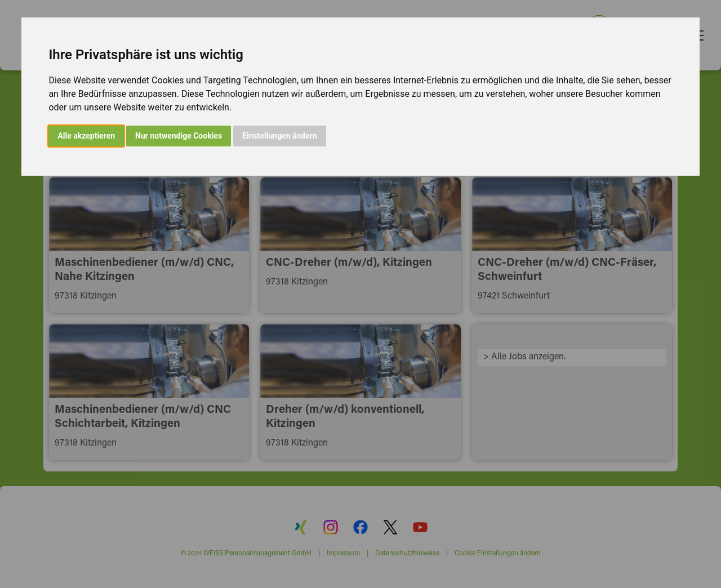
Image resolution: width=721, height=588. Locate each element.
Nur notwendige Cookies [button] (179, 136)
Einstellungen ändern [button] (280, 136)
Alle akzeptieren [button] (86, 136)
